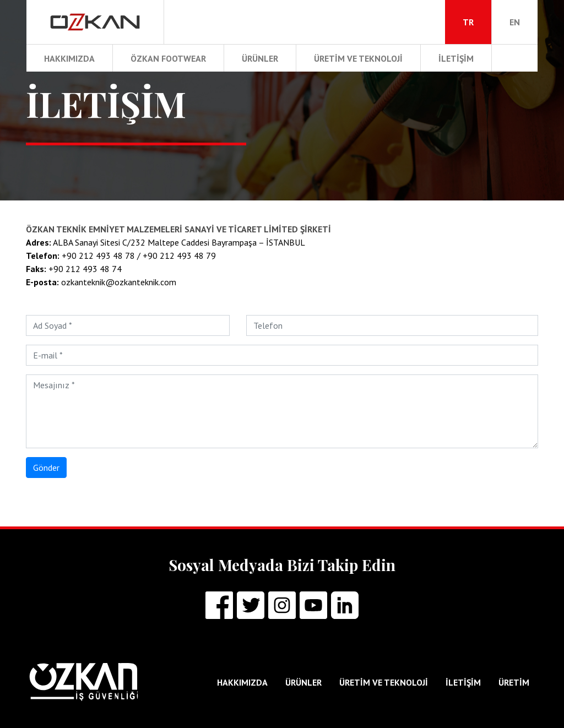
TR (468, 22)
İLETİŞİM (456, 58)
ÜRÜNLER (260, 58)
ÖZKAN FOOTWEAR (168, 58)
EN (515, 22)
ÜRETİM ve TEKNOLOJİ (358, 58)
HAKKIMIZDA (69, 58)
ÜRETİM (514, 682)
